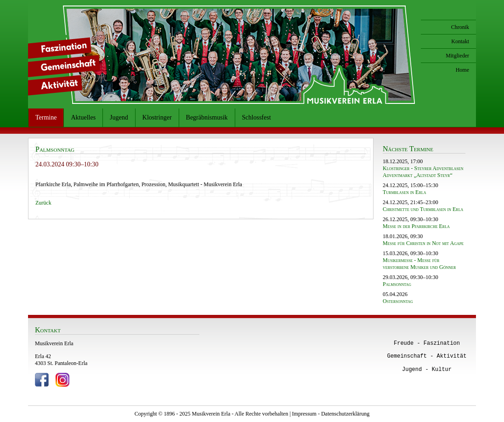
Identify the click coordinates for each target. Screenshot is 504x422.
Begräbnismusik (207, 117)
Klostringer (157, 117)
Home (462, 70)
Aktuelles (83, 117)
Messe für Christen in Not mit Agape (423, 243)
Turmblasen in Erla (404, 192)
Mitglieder (457, 56)
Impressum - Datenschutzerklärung (331, 414)
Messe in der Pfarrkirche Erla (416, 226)
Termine (46, 117)
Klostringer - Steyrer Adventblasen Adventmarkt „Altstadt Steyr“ (423, 172)
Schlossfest (257, 117)
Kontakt (460, 41)
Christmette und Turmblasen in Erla (423, 209)
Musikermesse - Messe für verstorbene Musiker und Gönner (419, 264)
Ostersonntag (398, 301)
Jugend (119, 117)
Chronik (460, 27)
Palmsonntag (397, 284)
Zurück (43, 203)
